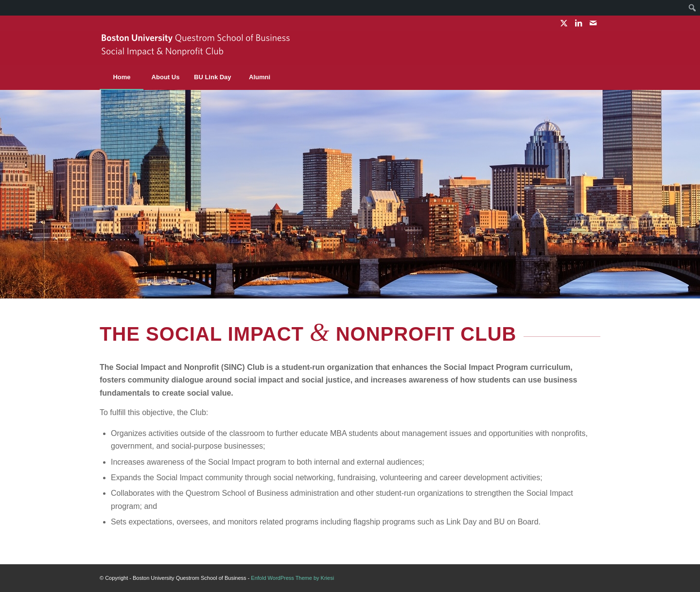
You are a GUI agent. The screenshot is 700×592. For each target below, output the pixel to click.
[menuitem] (692, 8)
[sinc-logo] (197, 48)
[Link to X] (564, 23)
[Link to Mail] (593, 23)
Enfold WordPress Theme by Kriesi (292, 578)
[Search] (578, 77)
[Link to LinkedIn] (578, 23)
